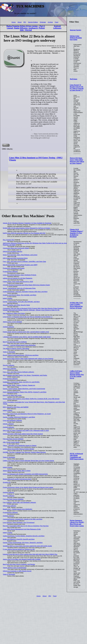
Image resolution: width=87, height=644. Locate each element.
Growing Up (7, 482)
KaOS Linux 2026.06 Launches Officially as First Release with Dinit (24, 233)
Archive (50, 22)
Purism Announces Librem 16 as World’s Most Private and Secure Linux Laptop (77, 523)
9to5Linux (74, 79)
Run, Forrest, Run (9, 240)
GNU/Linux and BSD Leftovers (13, 251)
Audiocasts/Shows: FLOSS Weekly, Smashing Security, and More (24, 536)
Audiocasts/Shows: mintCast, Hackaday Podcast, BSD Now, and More (25, 292)
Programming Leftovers (10, 272)
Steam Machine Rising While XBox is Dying (17, 471)
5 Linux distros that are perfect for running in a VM (19, 549)
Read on (6, 145)
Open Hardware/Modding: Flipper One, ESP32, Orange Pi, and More (25, 392)
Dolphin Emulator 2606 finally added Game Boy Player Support (23, 434)
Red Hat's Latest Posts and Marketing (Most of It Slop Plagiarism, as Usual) (27, 414)
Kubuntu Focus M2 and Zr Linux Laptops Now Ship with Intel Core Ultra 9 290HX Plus (30, 554)
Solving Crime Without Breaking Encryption (76, 38)
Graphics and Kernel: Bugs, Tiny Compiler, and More (20, 295)
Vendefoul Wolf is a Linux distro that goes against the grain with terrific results (27, 546)
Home (14, 22)
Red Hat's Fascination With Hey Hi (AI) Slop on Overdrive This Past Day (26, 526)
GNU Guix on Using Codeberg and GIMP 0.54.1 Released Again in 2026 (26, 430)
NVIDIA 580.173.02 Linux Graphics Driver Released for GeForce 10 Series (76, 305)
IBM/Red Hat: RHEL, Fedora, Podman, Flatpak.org (19, 385)
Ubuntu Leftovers (8, 424)
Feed (56, 22)
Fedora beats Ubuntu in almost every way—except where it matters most (26, 332)
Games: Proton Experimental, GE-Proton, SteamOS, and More (23, 543)
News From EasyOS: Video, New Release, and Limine (20, 255)
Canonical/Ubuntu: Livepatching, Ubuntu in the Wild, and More (23, 519)
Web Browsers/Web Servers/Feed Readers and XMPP (20, 265)
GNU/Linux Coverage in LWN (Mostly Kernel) (17, 571)
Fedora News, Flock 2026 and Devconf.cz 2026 (18, 282)
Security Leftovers (9, 365)
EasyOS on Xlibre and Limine (12, 395)
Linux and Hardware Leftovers (12, 420)
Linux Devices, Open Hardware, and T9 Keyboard (19, 522)
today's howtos (8, 298)
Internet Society (76, 30)
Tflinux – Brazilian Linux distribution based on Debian (20, 446)
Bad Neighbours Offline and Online (14, 313)
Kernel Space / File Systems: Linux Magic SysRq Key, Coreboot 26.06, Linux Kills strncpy (31, 399)
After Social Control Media (11, 442)
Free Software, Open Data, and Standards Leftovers (19, 502)
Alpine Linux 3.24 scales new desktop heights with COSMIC (22, 559)
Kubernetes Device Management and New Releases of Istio (22, 529)
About (20, 22)
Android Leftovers (57, 27)
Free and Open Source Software (13, 439)
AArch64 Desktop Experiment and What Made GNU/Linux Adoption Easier (26, 285)
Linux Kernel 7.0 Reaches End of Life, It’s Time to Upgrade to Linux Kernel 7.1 (77, 88)
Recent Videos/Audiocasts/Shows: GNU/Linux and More (21, 355)
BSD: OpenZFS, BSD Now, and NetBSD (16, 407)
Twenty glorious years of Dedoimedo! (15, 568)
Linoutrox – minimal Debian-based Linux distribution (19, 345)
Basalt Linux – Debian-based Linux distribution (18, 509)
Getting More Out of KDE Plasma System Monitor (19, 449)
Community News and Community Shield (16, 248)
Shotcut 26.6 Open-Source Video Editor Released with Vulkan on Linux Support (77, 161)
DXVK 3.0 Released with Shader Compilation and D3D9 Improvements (77, 456)
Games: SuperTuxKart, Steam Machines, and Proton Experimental (24, 389)
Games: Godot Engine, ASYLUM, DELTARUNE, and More (21, 302)
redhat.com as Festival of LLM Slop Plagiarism (18, 278)
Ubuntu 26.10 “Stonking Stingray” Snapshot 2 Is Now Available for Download (77, 233)
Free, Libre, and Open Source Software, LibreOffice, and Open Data (24, 261)
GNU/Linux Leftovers (10, 369)
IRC (25, 22)
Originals (43, 22)
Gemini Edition (33, 22)
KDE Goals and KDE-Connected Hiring (15, 258)
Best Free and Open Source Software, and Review (19, 564)
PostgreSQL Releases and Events (14, 268)
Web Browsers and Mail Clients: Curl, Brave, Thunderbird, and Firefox (25, 375)
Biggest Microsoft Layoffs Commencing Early (17, 479)
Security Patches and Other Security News (16, 305)
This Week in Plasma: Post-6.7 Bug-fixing (16, 348)
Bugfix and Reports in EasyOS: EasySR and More (19, 539)
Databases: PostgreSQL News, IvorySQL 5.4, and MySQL (21, 382)
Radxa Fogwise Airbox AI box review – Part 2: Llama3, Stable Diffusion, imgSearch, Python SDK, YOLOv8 (26, 28)
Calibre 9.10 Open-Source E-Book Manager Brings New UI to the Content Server (77, 375)
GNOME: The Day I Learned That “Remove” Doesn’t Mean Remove (24, 452)
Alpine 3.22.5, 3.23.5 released (12, 322)
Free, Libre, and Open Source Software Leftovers (19, 372)
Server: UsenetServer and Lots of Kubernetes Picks (19, 288)
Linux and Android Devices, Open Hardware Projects (20, 275)
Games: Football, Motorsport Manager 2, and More (19, 417)
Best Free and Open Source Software (15, 342)
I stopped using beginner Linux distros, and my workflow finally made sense (27, 337)
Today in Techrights (9, 352)
